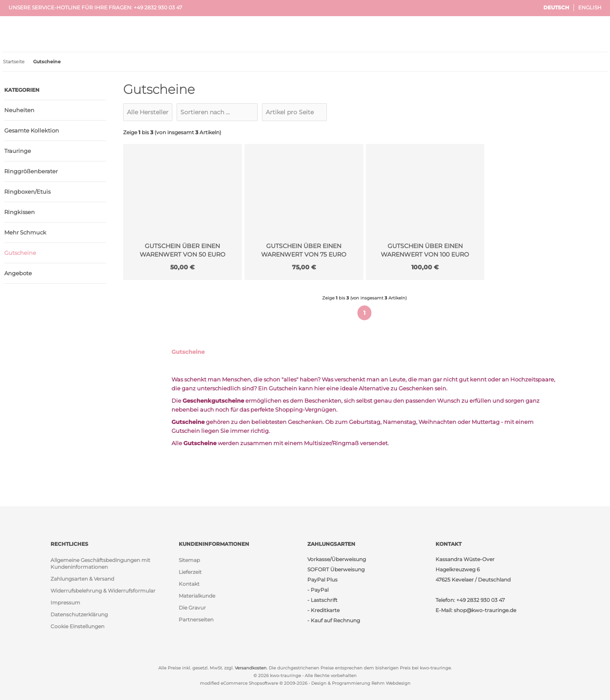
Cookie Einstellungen (77, 626)
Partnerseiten (196, 620)
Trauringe (18, 151)
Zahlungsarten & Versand (82, 579)
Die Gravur (192, 608)
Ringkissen (20, 212)
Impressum (65, 603)
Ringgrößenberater (31, 171)
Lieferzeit (190, 572)
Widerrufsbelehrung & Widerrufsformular (103, 591)
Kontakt (189, 584)
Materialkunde (197, 596)
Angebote (18, 273)
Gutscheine (20, 253)
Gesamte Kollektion (32, 130)
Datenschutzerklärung (79, 614)
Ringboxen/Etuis (27, 192)
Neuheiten (19, 110)
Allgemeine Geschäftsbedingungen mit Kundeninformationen (100, 563)
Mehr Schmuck (25, 232)
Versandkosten (251, 668)
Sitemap (189, 560)
